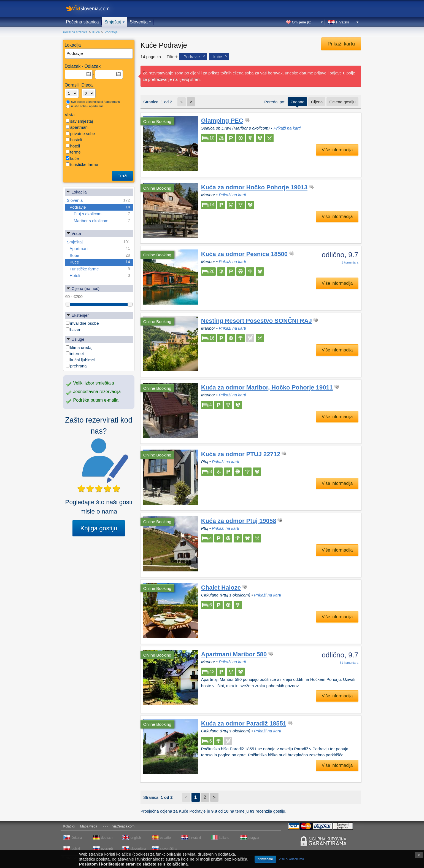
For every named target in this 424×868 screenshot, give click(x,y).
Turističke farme (100, 269)
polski (76, 849)
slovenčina (138, 849)
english (136, 838)
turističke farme (82, 164)
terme (73, 152)
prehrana (76, 366)
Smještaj (113, 22)
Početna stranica (83, 22)
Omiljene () (302, 22)
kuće (72, 158)
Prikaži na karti (287, 128)
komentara (350, 262)
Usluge (75, 339)
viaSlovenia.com (92, 8)
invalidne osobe (82, 323)
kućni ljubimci (80, 360)
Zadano (297, 102)
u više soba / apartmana (85, 106)
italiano (224, 838)
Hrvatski (343, 22)
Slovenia (99, 200)
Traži (122, 176)
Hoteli (100, 276)
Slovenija (139, 22)
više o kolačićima (292, 859)
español (166, 838)
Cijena (317, 102)
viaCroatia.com (123, 826)
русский (107, 849)
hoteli (73, 146)
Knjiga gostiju (99, 528)
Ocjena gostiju (342, 102)
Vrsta (74, 233)
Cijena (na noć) (83, 288)
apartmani (77, 127)
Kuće (100, 262)
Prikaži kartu (341, 44)
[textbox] (99, 54)
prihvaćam (265, 859)
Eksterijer (78, 315)
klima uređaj (79, 347)
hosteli (74, 140)
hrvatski (195, 838)
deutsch (107, 838)
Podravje (100, 207)
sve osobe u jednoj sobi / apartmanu (93, 102)
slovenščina (168, 849)
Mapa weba (89, 826)
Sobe (100, 255)
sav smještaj (79, 121)
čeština (77, 838)
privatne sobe (80, 134)
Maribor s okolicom (102, 221)
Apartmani (100, 248)
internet (75, 354)
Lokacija (76, 192)
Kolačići (69, 826)
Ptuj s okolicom (102, 214)
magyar (254, 838)
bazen (74, 330)
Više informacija (337, 150)
